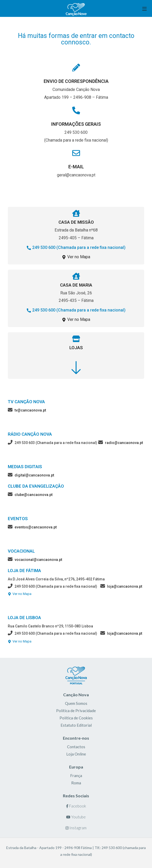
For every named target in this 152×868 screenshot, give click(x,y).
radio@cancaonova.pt (124, 443)
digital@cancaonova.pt (34, 475)
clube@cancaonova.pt (34, 495)
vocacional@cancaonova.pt (38, 560)
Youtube (76, 817)
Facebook (76, 806)
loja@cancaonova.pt (125, 586)
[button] (76, 248)
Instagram (76, 828)
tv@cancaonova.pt (30, 410)
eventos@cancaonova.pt (36, 527)
